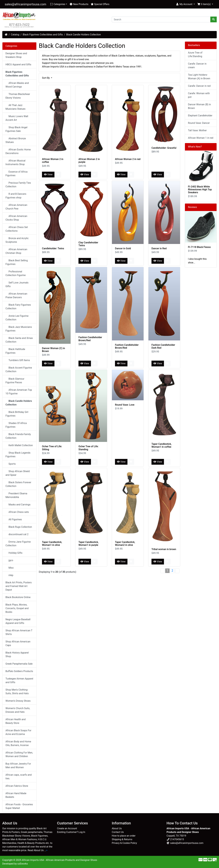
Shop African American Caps (18, 643)
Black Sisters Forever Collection (18, 484)
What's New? (195, 147)
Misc (10, 568)
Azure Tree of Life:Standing (195, 54)
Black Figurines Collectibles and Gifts (43, 35)
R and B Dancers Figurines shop (16, 196)
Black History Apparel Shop (17, 654)
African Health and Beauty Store (16, 721)
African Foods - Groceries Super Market (19, 806)
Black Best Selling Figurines (17, 262)
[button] (185, 4)
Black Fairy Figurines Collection (18, 307)
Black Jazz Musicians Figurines (19, 329)
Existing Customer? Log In (71, 832)
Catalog (15, 35)
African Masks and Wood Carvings (17, 85)
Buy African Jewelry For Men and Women (18, 766)
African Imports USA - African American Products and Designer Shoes (60, 860)
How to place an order (124, 836)
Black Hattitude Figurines (15, 351)
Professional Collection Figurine (16, 273)
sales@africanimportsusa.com (25, 4)
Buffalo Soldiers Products (19, 671)
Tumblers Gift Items (18, 360)
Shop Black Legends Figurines (18, 455)
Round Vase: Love (125, 405)
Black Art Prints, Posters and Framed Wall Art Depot (19, 586)
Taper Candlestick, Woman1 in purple (89, 544)
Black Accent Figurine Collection (19, 370)
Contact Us (118, 832)
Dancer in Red (159, 248)
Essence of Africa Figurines (17, 174)
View (48, 174)
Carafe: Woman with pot (199, 95)
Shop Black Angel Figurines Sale (16, 129)
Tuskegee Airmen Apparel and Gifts (19, 680)
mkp (10, 575)
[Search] (161, 19)
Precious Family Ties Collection (18, 185)
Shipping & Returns (122, 839)
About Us (117, 828)
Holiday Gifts (15, 553)
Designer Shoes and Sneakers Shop (16, 55)
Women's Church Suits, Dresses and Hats (18, 710)
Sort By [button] (46, 78)
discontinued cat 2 (18, 534)
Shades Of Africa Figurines (16, 425)
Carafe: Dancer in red (199, 86)
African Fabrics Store (17, 786)
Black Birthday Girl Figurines (17, 414)
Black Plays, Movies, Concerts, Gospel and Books (17, 608)
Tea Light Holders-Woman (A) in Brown (199, 77)
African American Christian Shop (16, 251)
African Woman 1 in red (201, 138)
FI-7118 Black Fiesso (199, 247)
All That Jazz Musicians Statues (15, 107)
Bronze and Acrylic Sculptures (17, 240)
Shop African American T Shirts (19, 632)
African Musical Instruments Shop (15, 162)
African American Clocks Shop (16, 218)
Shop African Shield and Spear (18, 473)
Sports (11, 464)
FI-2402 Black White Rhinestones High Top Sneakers (200, 190)
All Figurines (14, 519)
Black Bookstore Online (18, 597)
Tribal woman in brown (164, 549)
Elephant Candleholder (200, 116)
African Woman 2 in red (128, 159)
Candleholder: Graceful (164, 148)
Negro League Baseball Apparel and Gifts (18, 621)
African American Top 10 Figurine (19, 392)
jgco (10, 560)
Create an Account (67, 828)
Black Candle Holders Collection (84, 35)
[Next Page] (177, 571)
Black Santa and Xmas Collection (19, 340)
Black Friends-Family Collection (18, 436)
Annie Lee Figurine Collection (17, 318)
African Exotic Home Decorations (18, 151)
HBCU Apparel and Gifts (18, 64)
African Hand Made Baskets (16, 795)
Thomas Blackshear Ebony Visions (18, 96)
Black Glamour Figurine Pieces (15, 381)
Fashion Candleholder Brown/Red (90, 339)
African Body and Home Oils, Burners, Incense (18, 743)
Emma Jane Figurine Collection (18, 544)
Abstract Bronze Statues (16, 140)
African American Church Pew (16, 207)
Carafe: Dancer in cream (197, 66)
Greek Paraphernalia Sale (19, 664)
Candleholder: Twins (53, 248)
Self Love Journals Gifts (17, 284)
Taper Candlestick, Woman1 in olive (52, 544)
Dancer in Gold (123, 248)
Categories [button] (58, 4)
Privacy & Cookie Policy (124, 843)
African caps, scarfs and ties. (19, 777)
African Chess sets (18, 512)
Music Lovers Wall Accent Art (17, 118)
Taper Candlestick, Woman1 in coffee (162, 445)
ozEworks (23, 864)
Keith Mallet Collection (20, 445)
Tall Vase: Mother (197, 130)
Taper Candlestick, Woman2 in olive (125, 544)
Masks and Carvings (19, 505)
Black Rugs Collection (19, 527)
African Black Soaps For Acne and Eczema (18, 732)
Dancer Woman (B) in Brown (199, 106)
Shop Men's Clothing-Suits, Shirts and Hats (17, 692)
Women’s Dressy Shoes (18, 701)
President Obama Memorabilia (16, 495)
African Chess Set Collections (17, 229)
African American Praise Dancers (16, 296)
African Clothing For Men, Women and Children (19, 754)
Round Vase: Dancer (199, 123)
